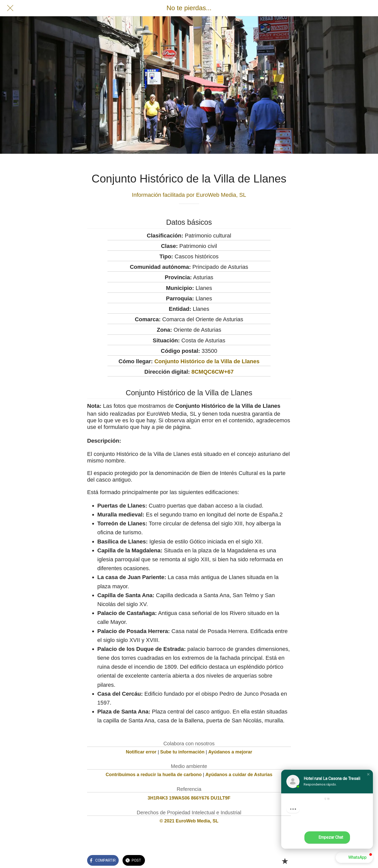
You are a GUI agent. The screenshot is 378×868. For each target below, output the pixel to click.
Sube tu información (182, 752)
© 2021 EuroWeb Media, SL (189, 821)
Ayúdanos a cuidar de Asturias (239, 775)
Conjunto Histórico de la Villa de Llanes (207, 361)
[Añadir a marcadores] (285, 861)
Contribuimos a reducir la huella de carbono (154, 775)
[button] (368, 774)
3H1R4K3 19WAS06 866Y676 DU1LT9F (189, 798)
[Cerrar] (10, 8)
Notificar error (141, 752)
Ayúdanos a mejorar (230, 752)
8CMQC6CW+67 (212, 372)
